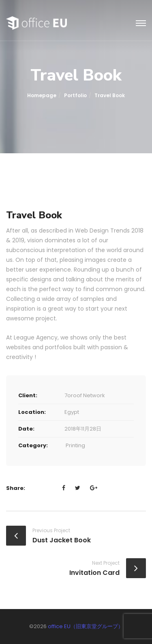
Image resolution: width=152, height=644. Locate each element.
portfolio (75, 95)
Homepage (42, 95)
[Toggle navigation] (141, 24)
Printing (75, 445)
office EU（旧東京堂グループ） (86, 626)
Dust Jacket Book (62, 540)
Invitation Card (94, 573)
